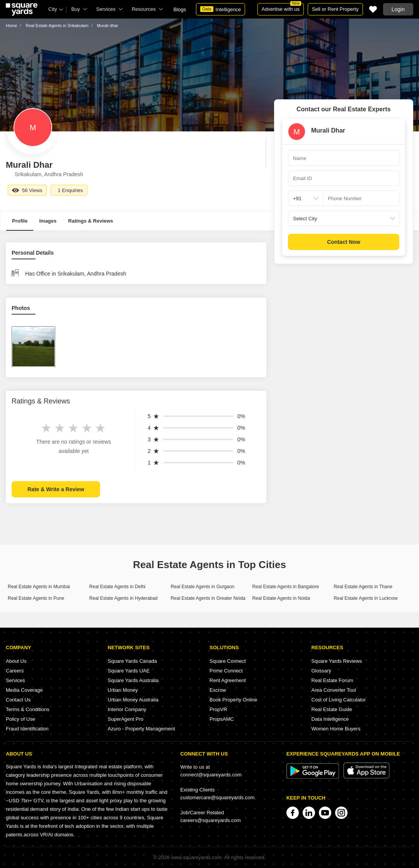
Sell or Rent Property (335, 9)
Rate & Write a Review (56, 489)
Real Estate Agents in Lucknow (365, 598)
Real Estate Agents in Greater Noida (208, 598)
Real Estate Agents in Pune (36, 598)
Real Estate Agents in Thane (363, 587)
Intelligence (221, 9)
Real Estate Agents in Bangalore (285, 587)
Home (11, 26)
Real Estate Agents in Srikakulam (57, 26)
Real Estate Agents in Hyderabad (123, 598)
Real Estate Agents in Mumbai (39, 587)
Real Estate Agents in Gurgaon (203, 587)
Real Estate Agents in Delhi (117, 587)
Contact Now (344, 242)
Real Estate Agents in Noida (281, 598)
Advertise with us (281, 8)
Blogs (180, 9)
